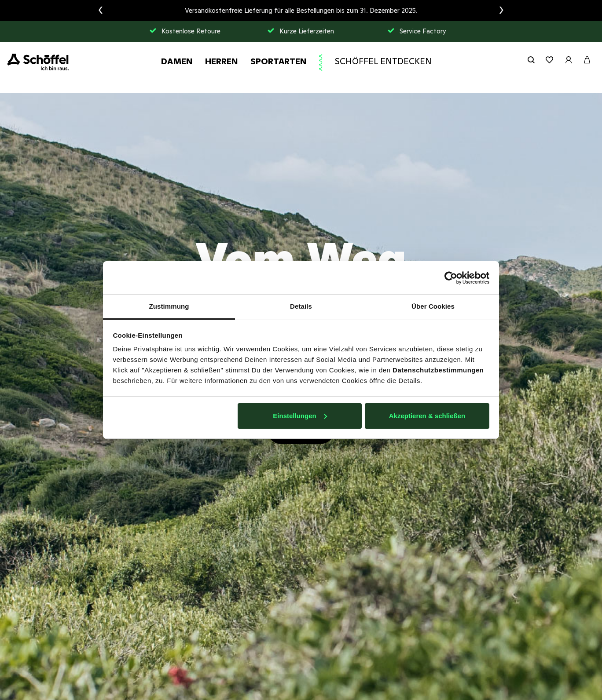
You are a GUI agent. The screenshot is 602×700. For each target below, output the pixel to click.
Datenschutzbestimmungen (438, 370)
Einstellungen (300, 416)
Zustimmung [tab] (169, 306)
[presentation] (101, 11)
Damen (177, 61)
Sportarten (279, 61)
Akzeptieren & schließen (427, 416)
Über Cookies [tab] (433, 306)
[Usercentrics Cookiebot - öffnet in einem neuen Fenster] (451, 278)
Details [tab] (301, 306)
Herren (222, 61)
